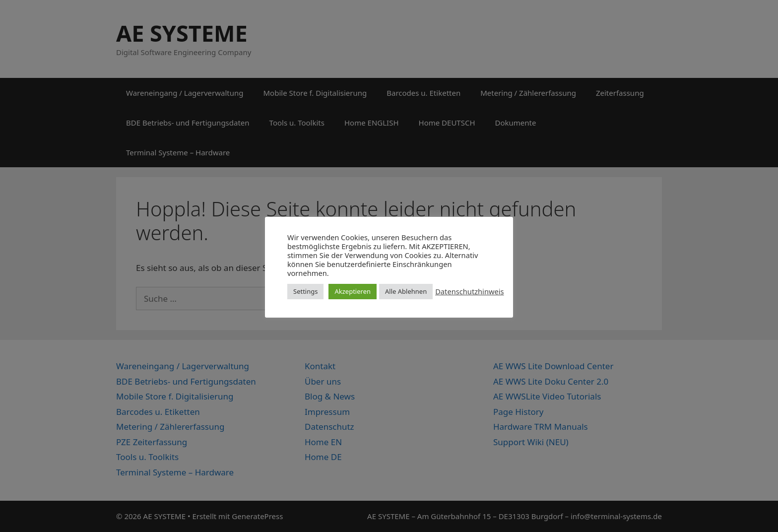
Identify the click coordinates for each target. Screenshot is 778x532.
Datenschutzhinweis (469, 291)
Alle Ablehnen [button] (406, 291)
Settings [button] (305, 291)
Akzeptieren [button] (353, 291)
